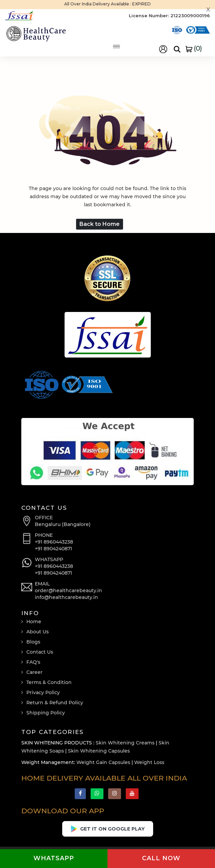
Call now (161, 858)
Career (34, 672)
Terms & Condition (49, 682)
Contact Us (40, 652)
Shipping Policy (46, 713)
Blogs (33, 642)
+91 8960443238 (54, 542)
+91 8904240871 (53, 549)
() (194, 48)
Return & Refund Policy (55, 703)
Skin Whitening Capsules (99, 751)
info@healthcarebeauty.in (66, 597)
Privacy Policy (43, 692)
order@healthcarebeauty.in (68, 590)
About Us (38, 632)
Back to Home (100, 224)
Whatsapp (54, 858)
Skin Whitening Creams (125, 743)
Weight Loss (149, 762)
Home (34, 622)
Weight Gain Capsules (103, 762)
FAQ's (33, 662)
